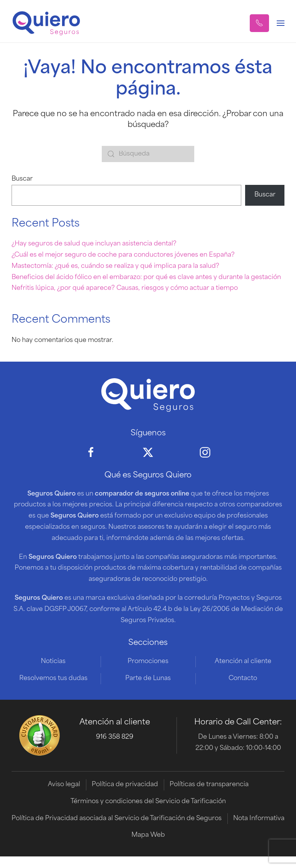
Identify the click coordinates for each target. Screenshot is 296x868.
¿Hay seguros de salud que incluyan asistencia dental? (94, 244)
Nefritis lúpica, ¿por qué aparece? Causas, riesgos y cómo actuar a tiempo (125, 288)
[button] (259, 23)
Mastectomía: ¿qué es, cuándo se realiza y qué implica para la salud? (115, 266)
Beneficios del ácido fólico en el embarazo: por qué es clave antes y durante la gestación (146, 277)
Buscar (22, 179)
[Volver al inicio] (46, 23)
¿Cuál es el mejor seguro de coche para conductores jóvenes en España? (123, 255)
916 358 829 (115, 737)
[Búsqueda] (148, 154)
